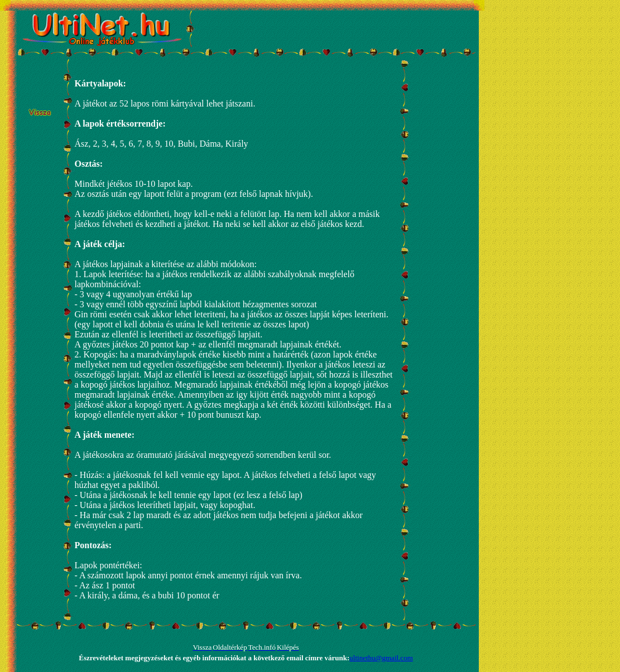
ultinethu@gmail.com (381, 658)
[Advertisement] (328, 28)
